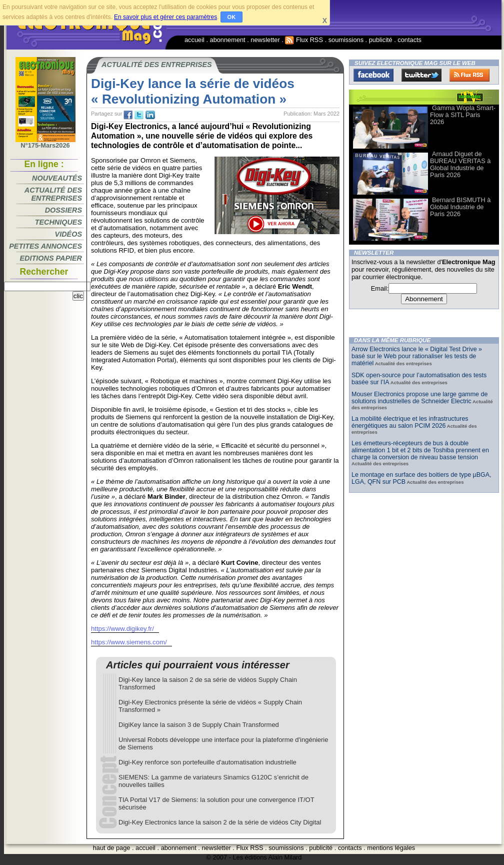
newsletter (265, 40)
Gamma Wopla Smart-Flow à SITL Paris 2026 (463, 115)
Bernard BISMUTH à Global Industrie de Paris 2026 (460, 207)
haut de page (112, 848)
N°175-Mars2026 (45, 143)
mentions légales (391, 848)
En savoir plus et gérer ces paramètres (165, 17)
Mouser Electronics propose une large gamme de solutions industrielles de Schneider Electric (419, 398)
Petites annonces (45, 246)
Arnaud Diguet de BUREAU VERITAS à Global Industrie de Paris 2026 (460, 164)
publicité (381, 40)
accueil (194, 40)
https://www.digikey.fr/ (122, 629)
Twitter (421, 75)
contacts (409, 40)
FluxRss (469, 75)
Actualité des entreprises (53, 194)
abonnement (228, 40)
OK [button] (232, 17)
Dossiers (63, 210)
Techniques (58, 222)
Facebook (373, 75)
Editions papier (51, 258)
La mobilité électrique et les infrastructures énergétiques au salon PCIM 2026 (410, 422)
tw (139, 115)
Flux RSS (304, 40)
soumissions (346, 40)
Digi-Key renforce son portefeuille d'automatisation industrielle (207, 762)
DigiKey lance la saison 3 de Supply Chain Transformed (199, 725)
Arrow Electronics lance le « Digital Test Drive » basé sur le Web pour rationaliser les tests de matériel (417, 356)
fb (128, 115)
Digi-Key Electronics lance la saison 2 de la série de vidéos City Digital (220, 822)
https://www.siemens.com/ (129, 642)
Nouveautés (57, 178)
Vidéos (68, 234)
